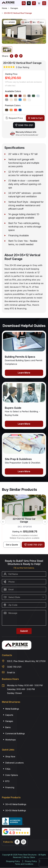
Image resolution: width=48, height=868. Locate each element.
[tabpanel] (24, 31)
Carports (9, 715)
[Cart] (39, 3)
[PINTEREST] (21, 56)
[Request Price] (14, 118)
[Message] (24, 618)
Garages (14, 8)
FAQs (8, 769)
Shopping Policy (13, 861)
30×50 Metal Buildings (16, 810)
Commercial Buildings (15, 734)
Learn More (24, 373)
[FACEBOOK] (12, 56)
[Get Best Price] (12, 545)
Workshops (10, 740)
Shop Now (10, 757)
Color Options (12, 775)
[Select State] (24, 597)
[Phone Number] (24, 582)
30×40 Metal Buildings (16, 804)
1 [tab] (24, 41)
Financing (10, 787)
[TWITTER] (16, 56)
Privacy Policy (31, 861)
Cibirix (32, 857)
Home (4, 8)
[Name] (24, 574)
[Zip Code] (24, 605)
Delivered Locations (14, 763)
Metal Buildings (12, 709)
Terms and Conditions (24, 864)
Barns (8, 727)
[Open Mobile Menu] (44, 3)
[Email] (24, 589)
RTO (7, 781)
